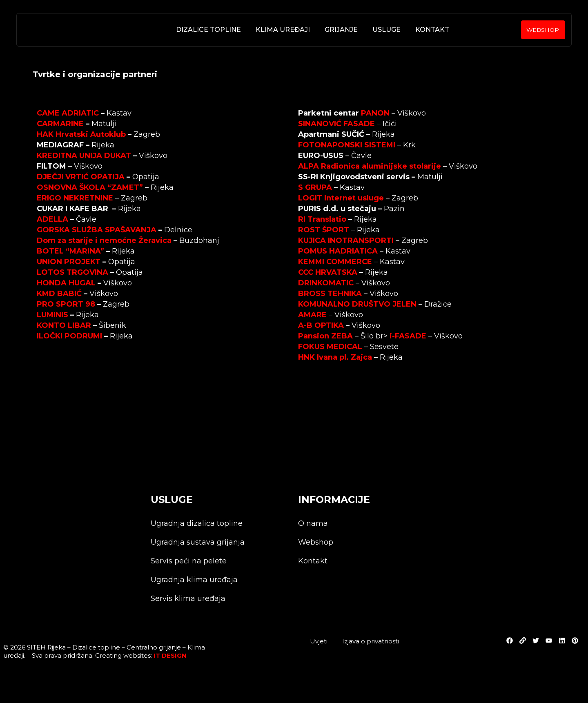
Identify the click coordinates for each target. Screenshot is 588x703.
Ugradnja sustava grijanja (198, 543)
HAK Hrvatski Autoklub (81, 134)
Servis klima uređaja (188, 599)
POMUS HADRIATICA (338, 251)
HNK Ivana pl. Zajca (335, 357)
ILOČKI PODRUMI (69, 336)
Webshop (316, 543)
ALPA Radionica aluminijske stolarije (370, 166)
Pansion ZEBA (325, 336)
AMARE (312, 315)
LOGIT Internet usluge (341, 198)
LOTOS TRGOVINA (72, 272)
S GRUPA (315, 187)
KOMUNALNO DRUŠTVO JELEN (357, 304)
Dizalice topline (208, 30)
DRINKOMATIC (326, 283)
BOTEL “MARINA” (70, 251)
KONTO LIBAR (64, 325)
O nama (313, 524)
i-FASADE (408, 336)
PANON (375, 113)
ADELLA (52, 219)
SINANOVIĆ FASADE (336, 124)
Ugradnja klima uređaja (194, 580)
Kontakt (432, 30)
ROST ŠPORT (324, 230)
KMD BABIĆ (59, 294)
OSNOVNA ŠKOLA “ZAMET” (90, 187)
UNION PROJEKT (69, 262)
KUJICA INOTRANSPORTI (346, 240)
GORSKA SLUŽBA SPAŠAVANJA (97, 230)
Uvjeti (319, 641)
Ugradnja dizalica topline (197, 524)
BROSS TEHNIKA (330, 294)
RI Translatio (322, 219)
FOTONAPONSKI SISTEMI (347, 145)
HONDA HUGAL (66, 283)
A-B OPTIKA (321, 325)
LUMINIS (52, 315)
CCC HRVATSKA (328, 272)
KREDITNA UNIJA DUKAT (84, 156)
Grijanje (341, 30)
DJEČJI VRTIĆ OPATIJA (81, 177)
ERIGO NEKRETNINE (75, 198)
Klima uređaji (282, 30)
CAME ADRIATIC (68, 113)
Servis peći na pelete (189, 561)
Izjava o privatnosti (371, 641)
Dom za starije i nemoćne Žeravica (104, 240)
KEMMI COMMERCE (335, 262)
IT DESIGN (170, 655)
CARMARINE (60, 124)
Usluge (386, 30)
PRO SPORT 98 (66, 304)
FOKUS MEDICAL (330, 347)
